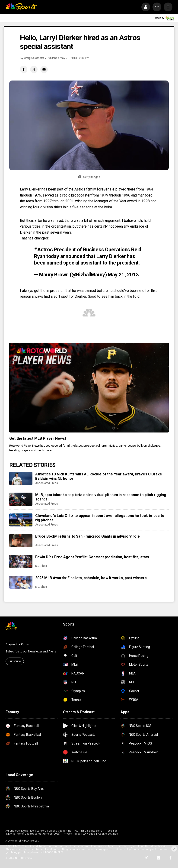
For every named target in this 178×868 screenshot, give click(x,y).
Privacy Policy (72, 834)
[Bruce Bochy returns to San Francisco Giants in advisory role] (21, 541)
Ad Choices (13, 831)
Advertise (28, 831)
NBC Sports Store (92, 831)
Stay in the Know (17, 644)
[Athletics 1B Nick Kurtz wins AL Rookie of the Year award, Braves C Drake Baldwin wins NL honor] (21, 478)
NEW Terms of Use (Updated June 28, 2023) (33, 834)
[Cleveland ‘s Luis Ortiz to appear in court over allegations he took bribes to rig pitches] (21, 520)
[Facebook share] (24, 69)
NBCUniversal (30, 841)
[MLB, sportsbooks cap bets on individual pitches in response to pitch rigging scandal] (21, 499)
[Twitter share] (34, 69)
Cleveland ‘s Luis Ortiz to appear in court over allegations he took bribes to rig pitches (100, 518)
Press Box (111, 831)
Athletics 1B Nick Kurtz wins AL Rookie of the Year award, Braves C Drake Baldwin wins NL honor (99, 476)
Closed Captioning (60, 831)
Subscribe (15, 661)
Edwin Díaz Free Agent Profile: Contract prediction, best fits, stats (92, 557)
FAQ (76, 831)
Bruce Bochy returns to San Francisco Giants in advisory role (87, 536)
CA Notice (89, 834)
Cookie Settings (108, 834)
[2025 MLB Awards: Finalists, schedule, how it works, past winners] (21, 582)
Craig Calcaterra (34, 58)
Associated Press (47, 483)
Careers (41, 831)
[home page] (21, 7)
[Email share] (44, 69)
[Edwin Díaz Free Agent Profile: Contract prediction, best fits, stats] (21, 561)
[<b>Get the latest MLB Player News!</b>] (89, 388)
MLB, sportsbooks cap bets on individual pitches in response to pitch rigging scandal (101, 497)
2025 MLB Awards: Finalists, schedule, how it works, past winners (91, 578)
